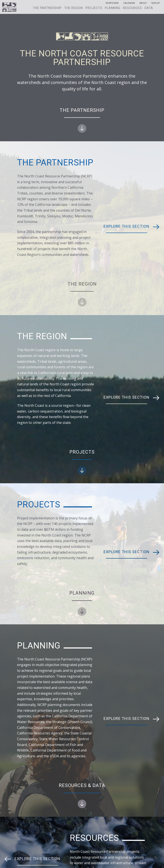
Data (149, 8)
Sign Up (156, 3)
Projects (94, 8)
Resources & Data (82, 795)
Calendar (129, 3)
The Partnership (47, 8)
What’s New (112, 3)
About (143, 3)
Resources (133, 8)
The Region (74, 8)
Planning (113, 8)
